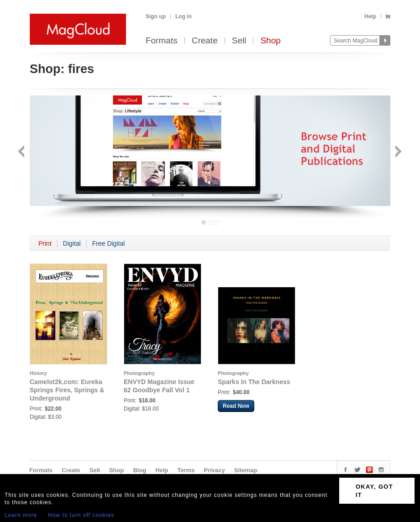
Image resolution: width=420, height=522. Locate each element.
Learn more (21, 515)
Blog (139, 470)
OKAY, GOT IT (374, 491)
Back (22, 152)
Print (45, 243)
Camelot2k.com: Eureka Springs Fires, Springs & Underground (67, 390)
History (38, 373)
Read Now (236, 406)
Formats (162, 41)
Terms (186, 470)
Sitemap (246, 470)
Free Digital (109, 243)
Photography (139, 373)
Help (370, 16)
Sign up (156, 16)
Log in (184, 16)
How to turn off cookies (81, 515)
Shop (270, 41)
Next (397, 152)
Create (205, 41)
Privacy (215, 470)
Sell (239, 41)
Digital (72, 243)
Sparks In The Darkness (254, 382)
